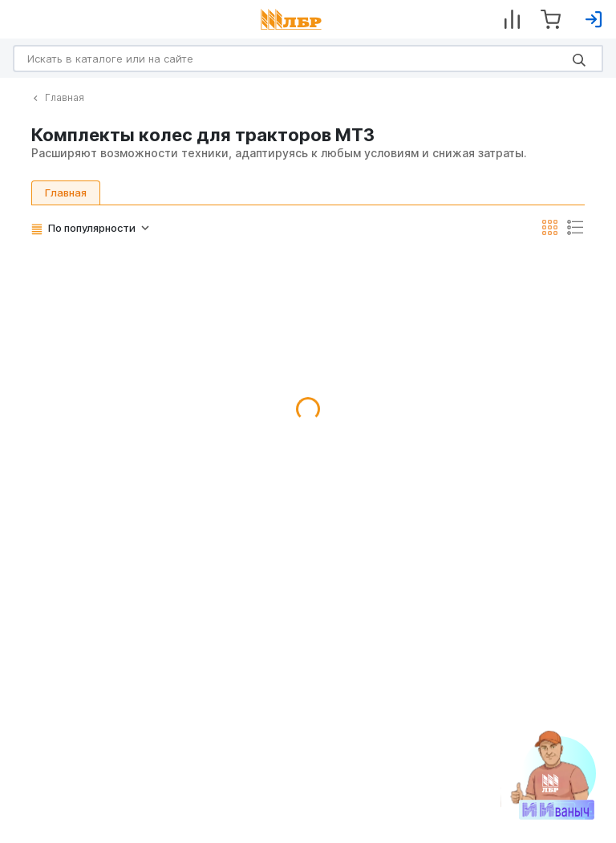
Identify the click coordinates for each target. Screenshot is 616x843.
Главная (59, 97)
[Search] (308, 59)
